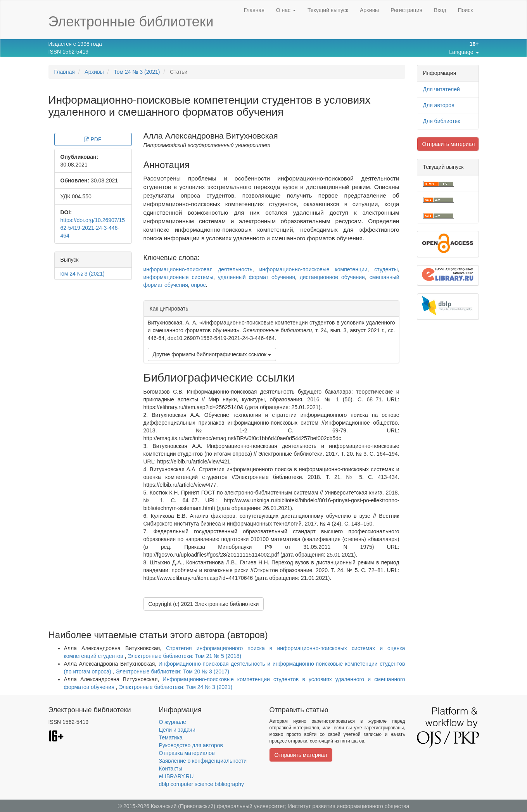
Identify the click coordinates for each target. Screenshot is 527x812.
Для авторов (439, 105)
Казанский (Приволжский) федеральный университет (218, 806)
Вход (440, 10)
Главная (254, 10)
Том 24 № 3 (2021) (137, 72)
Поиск (466, 10)
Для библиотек (442, 121)
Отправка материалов (187, 753)
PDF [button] (93, 139)
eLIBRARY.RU (176, 776)
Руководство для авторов (191, 745)
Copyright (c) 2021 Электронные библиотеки (204, 604)
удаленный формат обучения (257, 277)
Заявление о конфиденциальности (203, 761)
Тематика (171, 737)
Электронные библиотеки (131, 22)
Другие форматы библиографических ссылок (212, 354)
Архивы (369, 10)
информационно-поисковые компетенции (314, 269)
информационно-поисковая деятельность (198, 269)
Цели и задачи (177, 730)
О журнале (173, 722)
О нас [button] (286, 10)
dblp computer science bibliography (201, 784)
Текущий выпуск (328, 10)
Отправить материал (449, 144)
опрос (199, 285)
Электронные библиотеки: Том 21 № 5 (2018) (184, 656)
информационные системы (178, 277)
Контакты (171, 769)
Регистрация (406, 10)
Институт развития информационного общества (349, 806)
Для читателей (441, 89)
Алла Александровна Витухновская (211, 136)
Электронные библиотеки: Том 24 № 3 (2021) (175, 687)
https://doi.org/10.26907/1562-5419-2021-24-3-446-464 (93, 228)
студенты (386, 269)
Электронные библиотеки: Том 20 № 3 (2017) (172, 671)
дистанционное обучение (332, 277)
